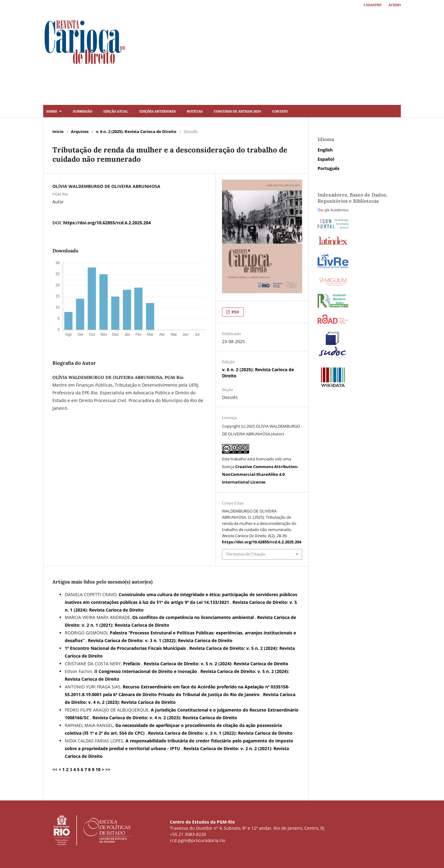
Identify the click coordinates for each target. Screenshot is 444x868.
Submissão (82, 111)
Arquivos (80, 131)
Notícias (195, 111)
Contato (280, 111)
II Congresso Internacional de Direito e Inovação (146, 671)
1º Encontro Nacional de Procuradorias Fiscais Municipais (126, 648)
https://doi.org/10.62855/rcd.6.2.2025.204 (107, 223)
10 (98, 769)
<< (55, 769)
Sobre (52, 111)
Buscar (386, 111)
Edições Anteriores (158, 111)
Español (326, 159)
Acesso (395, 4)
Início (58, 131)
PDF (235, 312)
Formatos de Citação (246, 554)
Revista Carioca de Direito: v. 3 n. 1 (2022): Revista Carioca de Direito (160, 640)
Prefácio (132, 664)
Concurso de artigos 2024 (238, 111)
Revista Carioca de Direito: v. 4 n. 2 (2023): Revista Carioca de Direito (165, 718)
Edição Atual (116, 111)
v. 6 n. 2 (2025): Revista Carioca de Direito (136, 131)
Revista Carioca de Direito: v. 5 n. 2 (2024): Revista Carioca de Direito (216, 664)
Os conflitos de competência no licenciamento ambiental (194, 617)
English (325, 150)
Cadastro (373, 4)
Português (329, 168)
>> (108, 769)
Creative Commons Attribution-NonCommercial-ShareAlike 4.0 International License (260, 474)
